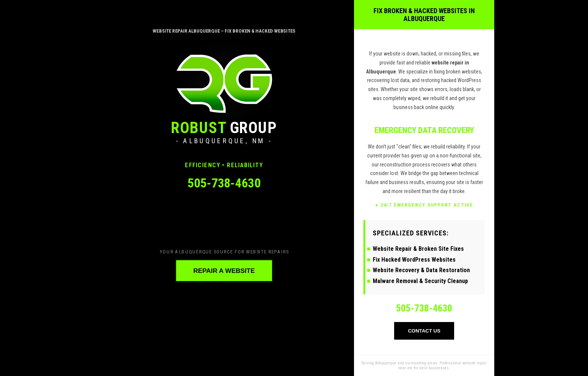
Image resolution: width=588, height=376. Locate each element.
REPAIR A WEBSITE (224, 271)
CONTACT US (424, 331)
